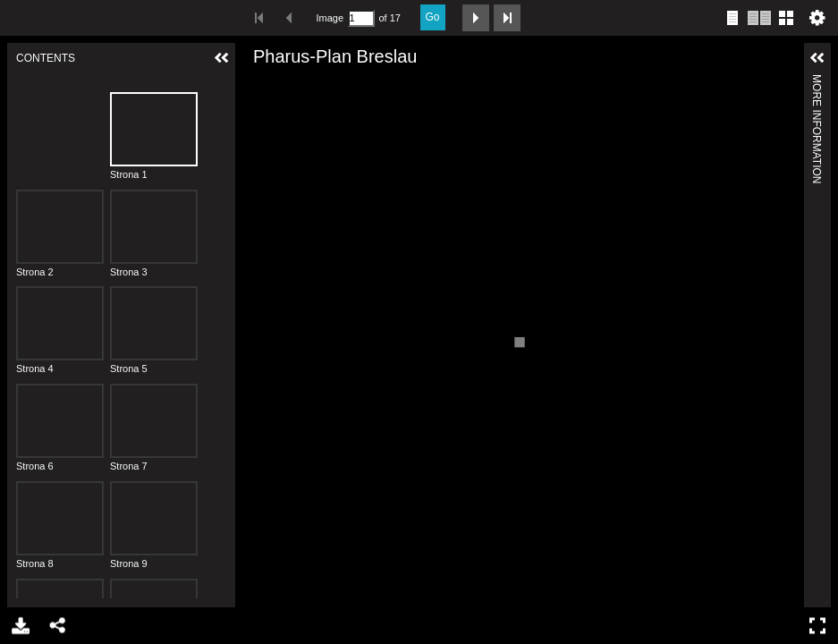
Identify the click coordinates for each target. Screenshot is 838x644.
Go (433, 17)
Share (57, 626)
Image (330, 18)
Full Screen (820, 626)
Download (19, 626)
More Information (817, 82)
